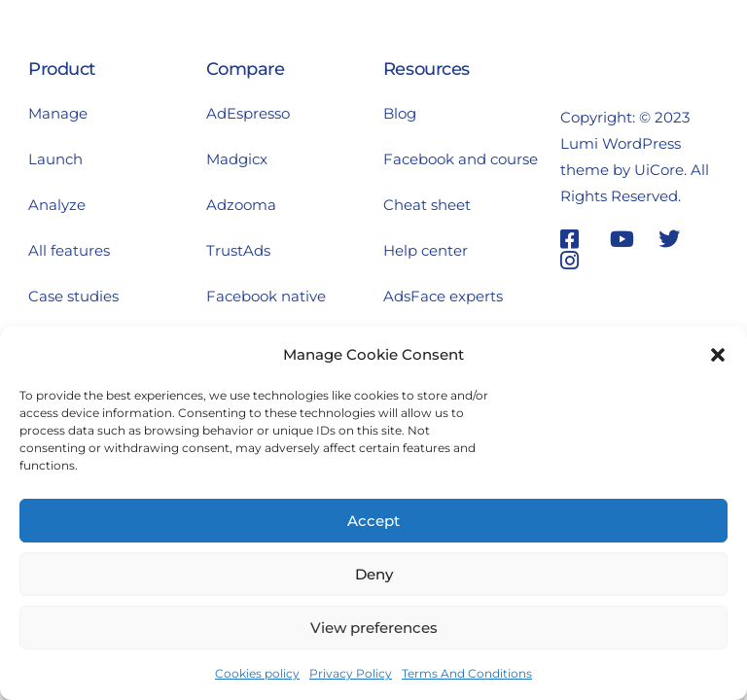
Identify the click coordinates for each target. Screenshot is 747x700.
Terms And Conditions (467, 673)
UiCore (659, 170)
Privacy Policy (351, 673)
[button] (718, 355)
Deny (374, 574)
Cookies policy (257, 673)
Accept (373, 521)
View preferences (374, 628)
